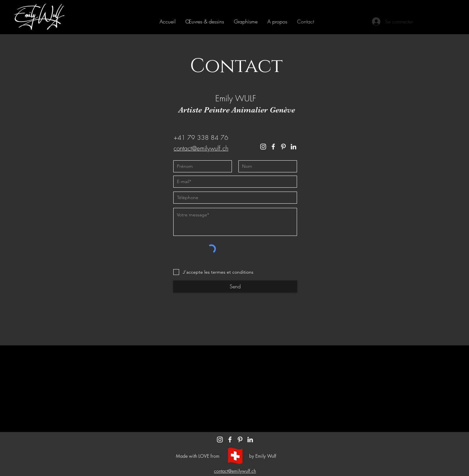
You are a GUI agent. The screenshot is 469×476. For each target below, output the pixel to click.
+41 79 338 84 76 (201, 137)
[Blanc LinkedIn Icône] (250, 440)
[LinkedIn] (293, 147)
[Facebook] (273, 147)
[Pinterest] (283, 147)
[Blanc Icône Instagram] (220, 440)
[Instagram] (263, 147)
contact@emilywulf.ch (201, 148)
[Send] (235, 286)
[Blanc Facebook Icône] (230, 440)
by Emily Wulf (263, 456)
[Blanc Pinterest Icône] (240, 440)
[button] (205, 22)
